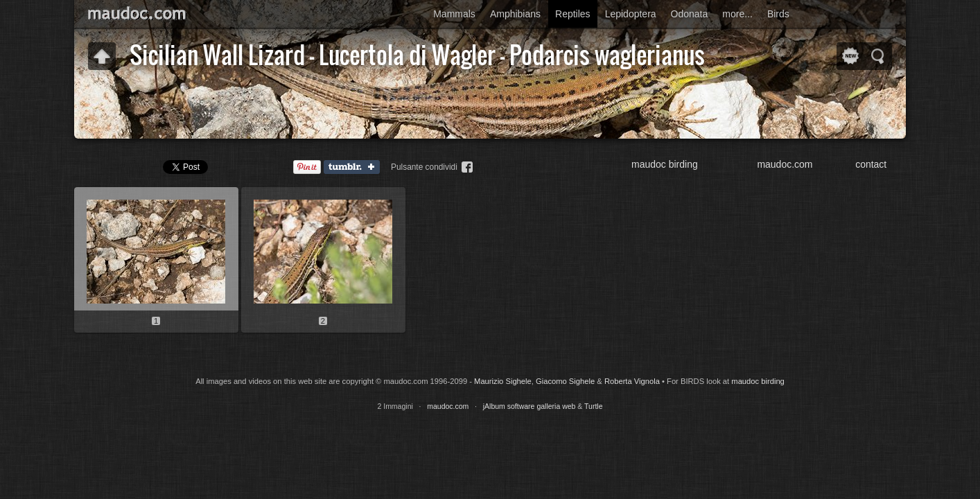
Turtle (593, 406)
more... (737, 14)
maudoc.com (785, 164)
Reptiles (573, 14)
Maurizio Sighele (503, 381)
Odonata (690, 14)
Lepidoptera (631, 14)
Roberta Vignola (632, 381)
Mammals (454, 14)
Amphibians (515, 14)
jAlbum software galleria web (530, 406)
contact (871, 164)
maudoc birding (665, 164)
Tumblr (355, 168)
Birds (778, 14)
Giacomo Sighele (565, 381)
